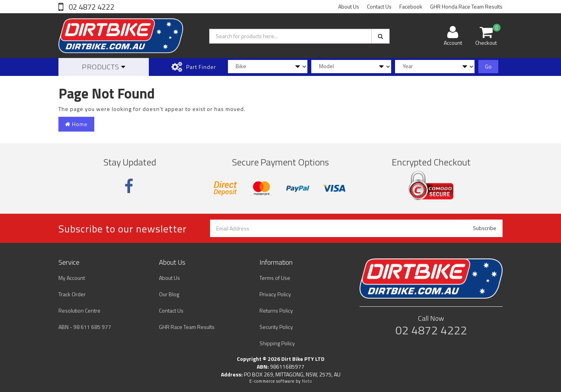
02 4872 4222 (91, 7)
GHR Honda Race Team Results (466, 6)
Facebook (411, 6)
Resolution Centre (79, 310)
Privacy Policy (275, 294)
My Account (72, 278)
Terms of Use (275, 278)
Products (104, 67)
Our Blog (169, 294)
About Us (349, 6)
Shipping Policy (277, 343)
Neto (307, 381)
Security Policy (276, 327)
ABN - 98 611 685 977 (85, 327)
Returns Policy (276, 310)
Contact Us (379, 6)
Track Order (72, 294)
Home (76, 124)
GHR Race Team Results (187, 327)
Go (488, 66)
